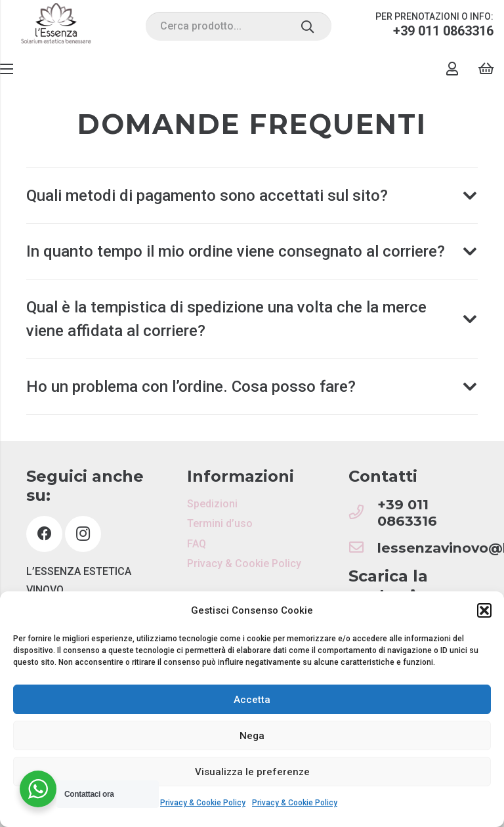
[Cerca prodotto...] (239, 27)
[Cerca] (307, 26)
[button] (484, 610)
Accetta (252, 700)
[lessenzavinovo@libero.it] (363, 548)
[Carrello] (486, 69)
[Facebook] (44, 534)
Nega (252, 736)
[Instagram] (83, 534)
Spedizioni (212, 504)
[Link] (56, 26)
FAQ (197, 544)
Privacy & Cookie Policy (203, 803)
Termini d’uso (220, 523)
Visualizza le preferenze (252, 772)
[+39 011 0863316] (363, 513)
